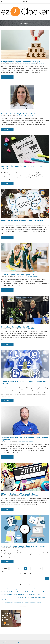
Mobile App (21, 548)
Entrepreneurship (26, 63)
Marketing (24, 170)
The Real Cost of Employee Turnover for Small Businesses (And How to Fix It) (22, 594)
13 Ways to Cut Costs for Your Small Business (19, 494)
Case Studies (21, 115)
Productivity (28, 548)
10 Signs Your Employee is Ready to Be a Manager (20, 62)
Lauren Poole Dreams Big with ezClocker (17, 327)
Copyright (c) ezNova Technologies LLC (12, 642)
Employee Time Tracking (38, 385)
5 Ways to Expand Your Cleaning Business (17, 275)
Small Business (41, 63)
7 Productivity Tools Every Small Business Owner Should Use (25, 546)
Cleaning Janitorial (27, 276)
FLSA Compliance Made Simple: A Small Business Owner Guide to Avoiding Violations (24, 589)
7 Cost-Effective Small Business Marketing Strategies (22, 220)
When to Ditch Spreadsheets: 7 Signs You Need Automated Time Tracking (21, 602)
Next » (4, 571)
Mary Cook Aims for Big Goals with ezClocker (19, 114)
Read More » (7, 77)
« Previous (5, 568)
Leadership (34, 63)
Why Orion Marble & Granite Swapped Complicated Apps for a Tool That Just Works (24, 592)
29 (41, 568)
